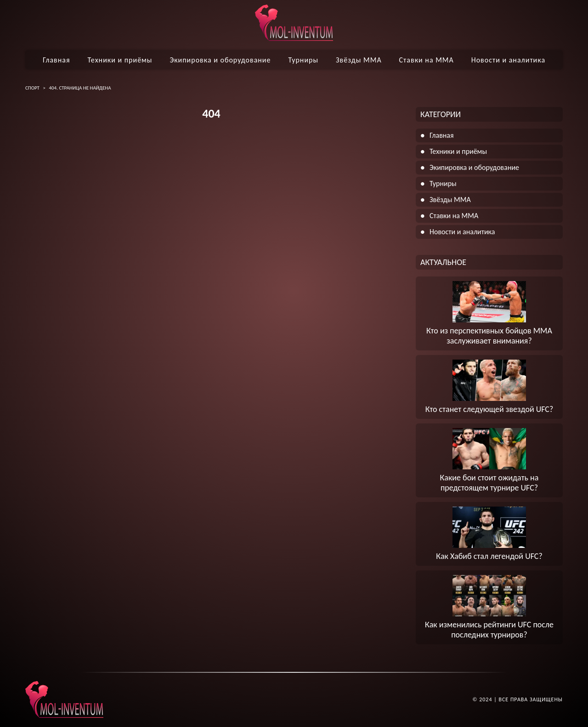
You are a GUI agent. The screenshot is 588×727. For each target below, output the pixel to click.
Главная (57, 60)
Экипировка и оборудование (220, 60)
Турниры (303, 60)
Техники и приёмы (120, 60)
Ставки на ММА (427, 60)
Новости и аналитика (508, 60)
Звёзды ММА (359, 60)
